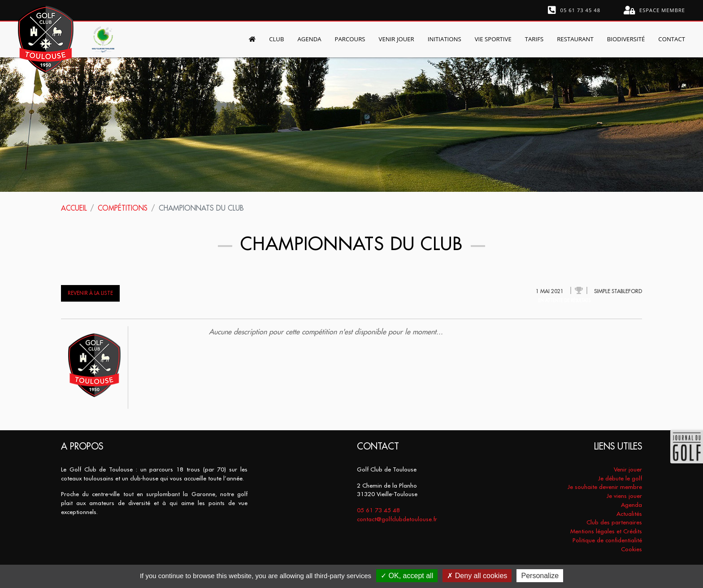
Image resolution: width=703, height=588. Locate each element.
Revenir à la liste (90, 293)
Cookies (631, 549)
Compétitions (125, 208)
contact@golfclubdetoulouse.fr (397, 519)
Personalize (540, 576)
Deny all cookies (477, 576)
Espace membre (654, 10)
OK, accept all (407, 576)
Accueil (74, 208)
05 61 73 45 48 (574, 10)
